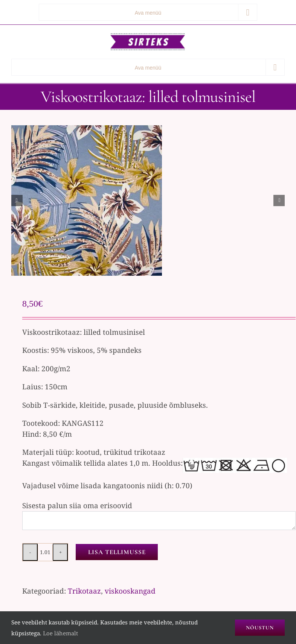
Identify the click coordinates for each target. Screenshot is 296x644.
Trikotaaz (84, 591)
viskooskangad (130, 591)
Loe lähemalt (60, 633)
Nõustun (260, 628)
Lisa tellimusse (117, 552)
